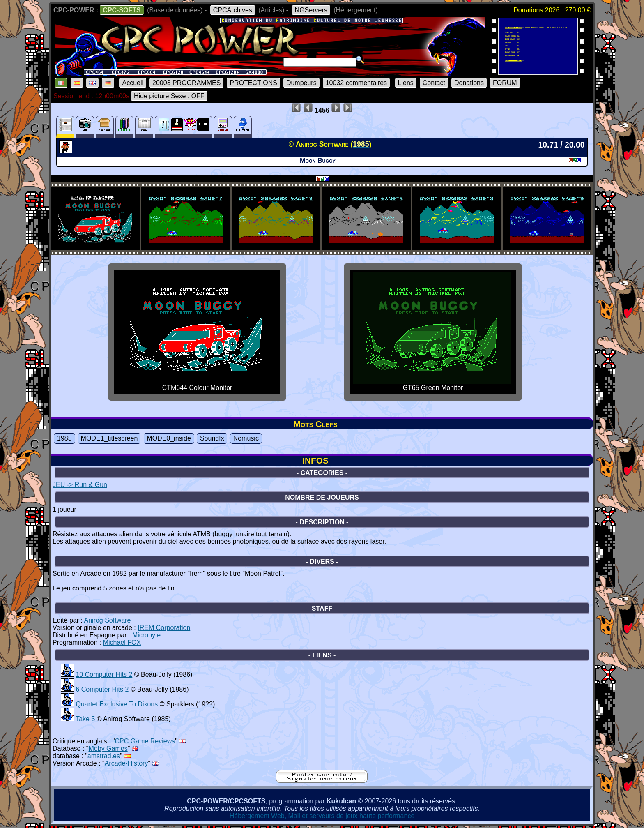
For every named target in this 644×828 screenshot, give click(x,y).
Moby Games (108, 748)
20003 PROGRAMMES (186, 83)
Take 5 (85, 719)
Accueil (133, 83)
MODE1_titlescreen (109, 438)
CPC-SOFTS (122, 10)
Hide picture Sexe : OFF (169, 96)
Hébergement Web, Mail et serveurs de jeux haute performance (322, 816)
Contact (434, 83)
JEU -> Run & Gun (80, 485)
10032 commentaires (356, 83)
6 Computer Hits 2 (102, 689)
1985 (64, 438)
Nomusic (246, 438)
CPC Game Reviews (145, 741)
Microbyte (146, 635)
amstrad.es (104, 756)
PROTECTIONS (253, 83)
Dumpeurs (301, 83)
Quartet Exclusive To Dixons (117, 704)
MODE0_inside (169, 438)
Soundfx (212, 438)
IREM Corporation (164, 628)
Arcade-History (126, 763)
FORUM (505, 83)
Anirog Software (108, 620)
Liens (406, 83)
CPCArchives (233, 10)
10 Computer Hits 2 (104, 675)
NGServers (311, 10)
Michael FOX (122, 642)
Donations (469, 83)
